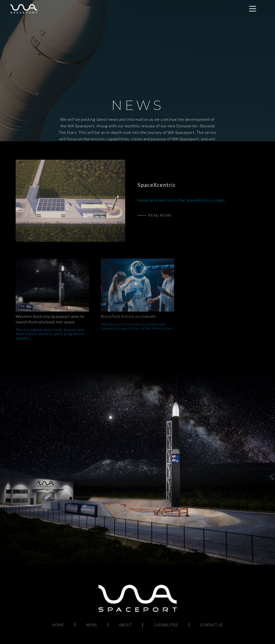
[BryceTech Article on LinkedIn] (138, 285)
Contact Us (211, 625)
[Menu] (253, 9)
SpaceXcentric (157, 185)
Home (58, 625)
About (125, 625)
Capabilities (166, 625)
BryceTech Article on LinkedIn (128, 316)
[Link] (24, 9)
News (91, 625)
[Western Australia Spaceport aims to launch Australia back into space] (52, 285)
